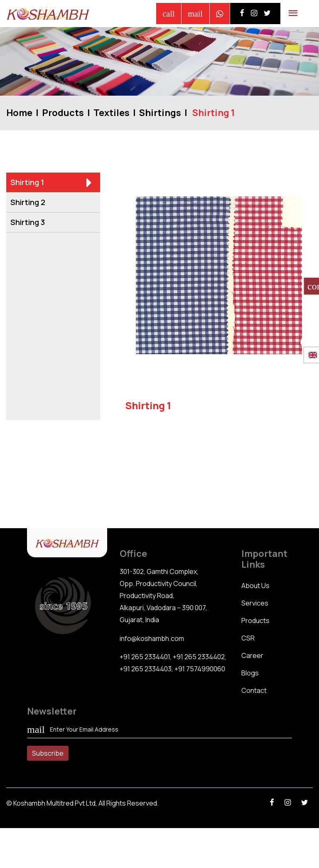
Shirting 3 (51, 223)
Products (63, 113)
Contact (254, 690)
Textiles (112, 113)
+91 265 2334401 (145, 657)
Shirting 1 (51, 183)
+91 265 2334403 (146, 669)
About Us (255, 586)
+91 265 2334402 (199, 657)
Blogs (250, 673)
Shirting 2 (51, 203)
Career (252, 655)
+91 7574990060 (200, 669)
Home (19, 113)
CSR (248, 638)
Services (255, 603)
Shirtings (160, 113)
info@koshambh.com (152, 638)
